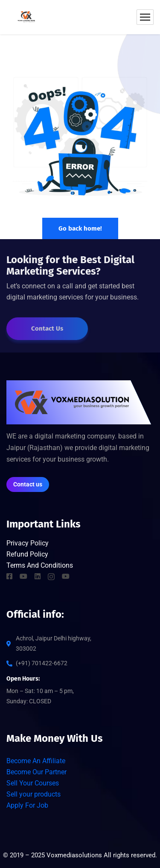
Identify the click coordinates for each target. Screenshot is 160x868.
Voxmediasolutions (74, 855)
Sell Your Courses (33, 783)
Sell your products (33, 794)
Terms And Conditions (40, 565)
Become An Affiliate (36, 761)
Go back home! (80, 228)
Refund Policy (27, 554)
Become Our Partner (36, 772)
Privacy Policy (28, 543)
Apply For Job (27, 805)
